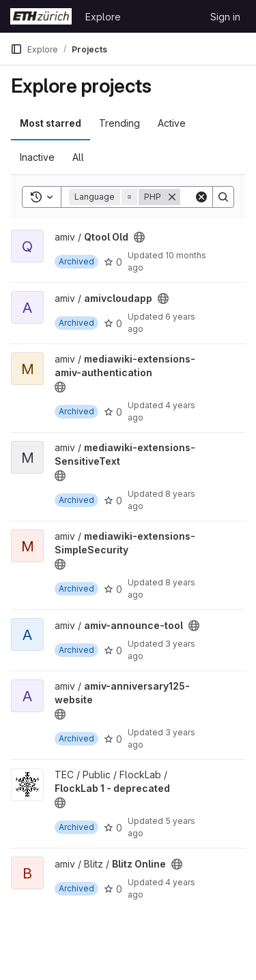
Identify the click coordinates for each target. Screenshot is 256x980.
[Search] (223, 197)
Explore (103, 17)
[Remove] (172, 197)
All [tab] (78, 157)
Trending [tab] (119, 123)
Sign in (225, 17)
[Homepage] (41, 16)
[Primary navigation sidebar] (16, 49)
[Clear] (201, 197)
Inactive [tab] (37, 157)
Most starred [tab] (51, 123)
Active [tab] (172, 123)
